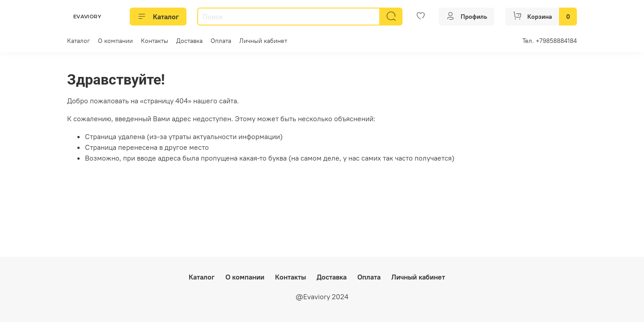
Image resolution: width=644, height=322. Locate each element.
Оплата (221, 41)
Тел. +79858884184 (550, 41)
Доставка (189, 41)
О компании (115, 41)
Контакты (155, 41)
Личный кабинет (263, 41)
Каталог (158, 17)
